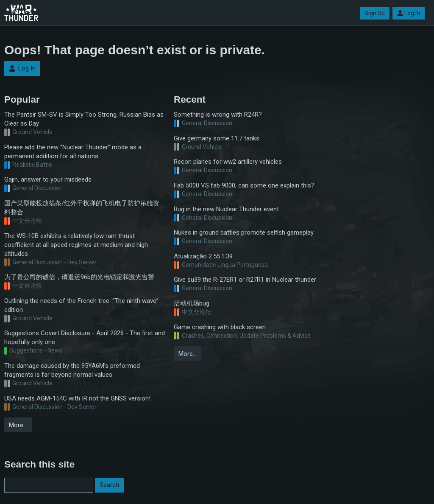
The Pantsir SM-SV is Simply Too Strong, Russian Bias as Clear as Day (84, 119)
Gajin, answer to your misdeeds (48, 179)
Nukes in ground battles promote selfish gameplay (244, 232)
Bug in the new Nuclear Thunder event (226, 209)
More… (18, 425)
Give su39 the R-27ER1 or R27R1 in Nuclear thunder (245, 280)
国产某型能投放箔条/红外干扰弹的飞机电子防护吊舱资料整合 (82, 208)
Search (109, 485)
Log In (409, 13)
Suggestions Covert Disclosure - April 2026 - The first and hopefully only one (85, 337)
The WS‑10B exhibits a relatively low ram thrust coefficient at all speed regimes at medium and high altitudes (76, 245)
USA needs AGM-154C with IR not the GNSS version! (77, 398)
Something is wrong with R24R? (218, 115)
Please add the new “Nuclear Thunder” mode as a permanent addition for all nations (73, 152)
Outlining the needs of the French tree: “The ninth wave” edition (81, 305)
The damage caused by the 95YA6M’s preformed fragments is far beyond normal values (72, 370)
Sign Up (375, 13)
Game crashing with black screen (220, 327)
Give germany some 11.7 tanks (217, 138)
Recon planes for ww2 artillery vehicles (228, 162)
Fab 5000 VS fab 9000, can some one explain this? (244, 185)
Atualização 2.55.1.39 (203, 256)
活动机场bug (192, 303)
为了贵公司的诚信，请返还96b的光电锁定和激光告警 (79, 277)
